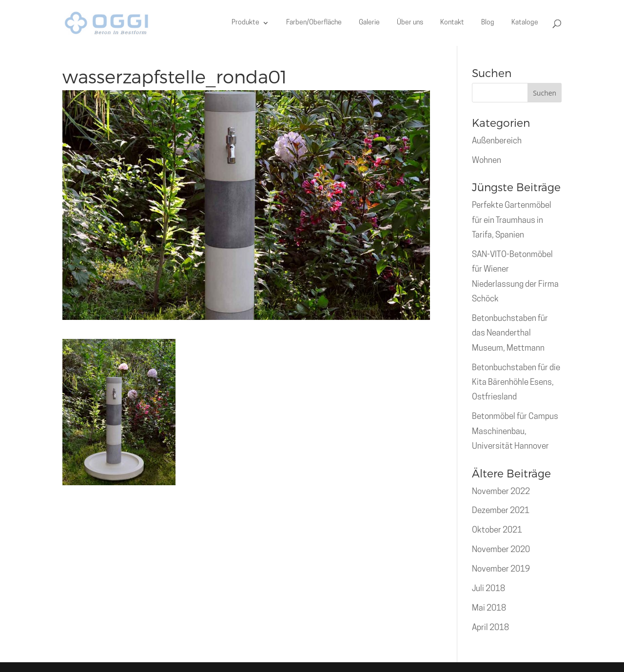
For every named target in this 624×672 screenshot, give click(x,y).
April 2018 (490, 628)
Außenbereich (497, 141)
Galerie (369, 23)
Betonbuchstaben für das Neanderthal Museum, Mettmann (510, 334)
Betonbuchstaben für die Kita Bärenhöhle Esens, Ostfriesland (516, 383)
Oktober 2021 (497, 530)
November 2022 (501, 492)
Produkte (245, 23)
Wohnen (487, 161)
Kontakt (452, 23)
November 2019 (501, 569)
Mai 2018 (489, 608)
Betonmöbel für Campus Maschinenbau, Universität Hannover (515, 432)
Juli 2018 (488, 589)
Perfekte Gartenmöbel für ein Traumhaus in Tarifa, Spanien (512, 220)
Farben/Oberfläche (314, 23)
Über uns (410, 23)
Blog (488, 23)
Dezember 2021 (501, 511)
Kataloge (525, 23)
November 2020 (501, 550)
